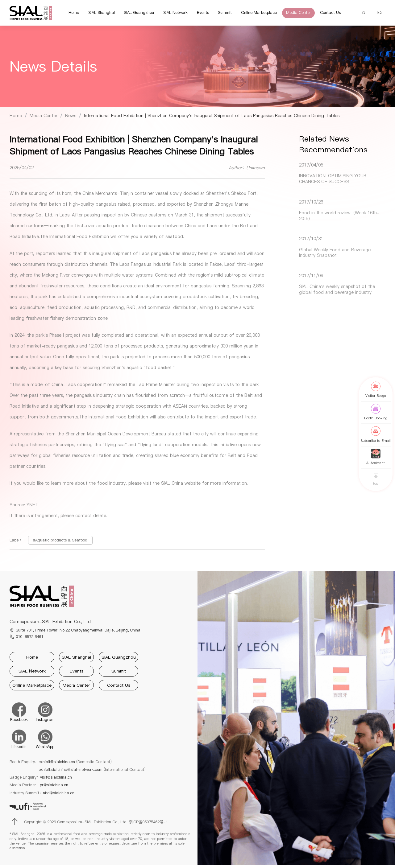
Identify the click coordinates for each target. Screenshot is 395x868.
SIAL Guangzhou (135, 14)
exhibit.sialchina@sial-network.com (92, 772)
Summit (221, 14)
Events (199, 14)
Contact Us (327, 14)
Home (70, 14)
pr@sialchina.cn (54, 788)
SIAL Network (171, 14)
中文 (377, 14)
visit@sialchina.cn (56, 780)
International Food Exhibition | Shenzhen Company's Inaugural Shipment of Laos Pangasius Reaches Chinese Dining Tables (212, 118)
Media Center (295, 14)
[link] (16, 118)
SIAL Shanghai (98, 14)
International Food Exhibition (79, 239)
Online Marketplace (255, 14)
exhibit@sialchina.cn (75, 765)
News (71, 118)
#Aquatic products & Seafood (60, 543)
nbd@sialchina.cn (59, 796)
